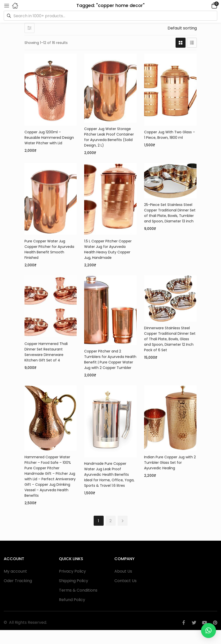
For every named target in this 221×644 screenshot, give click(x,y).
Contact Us (125, 581)
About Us (123, 571)
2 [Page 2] (110, 521)
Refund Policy (72, 600)
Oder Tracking (18, 581)
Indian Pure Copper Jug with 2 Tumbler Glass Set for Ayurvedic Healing (170, 463)
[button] (207, 5)
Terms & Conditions (78, 590)
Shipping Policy (74, 581)
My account (15, 571)
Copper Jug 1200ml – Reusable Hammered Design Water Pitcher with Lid (49, 138)
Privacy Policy (72, 571)
